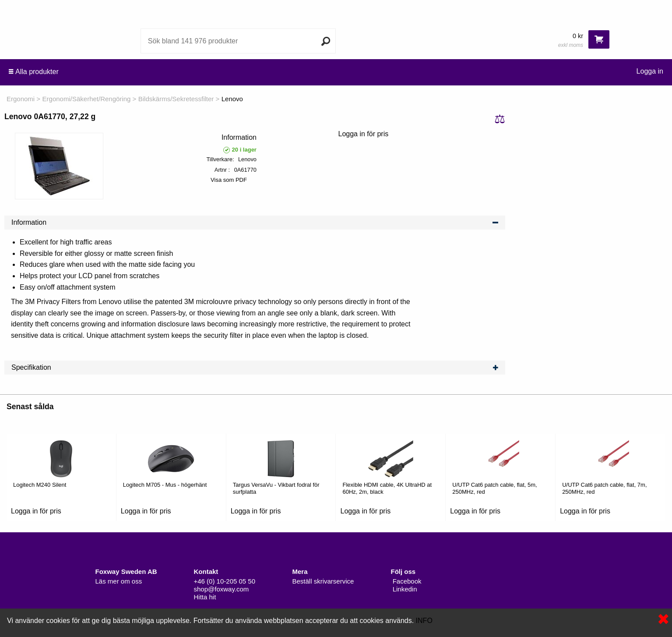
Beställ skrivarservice (323, 581)
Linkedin (404, 589)
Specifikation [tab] (255, 368)
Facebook (406, 581)
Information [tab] (255, 223)
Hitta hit (205, 597)
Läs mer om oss (119, 581)
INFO (424, 621)
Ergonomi (21, 99)
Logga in (650, 71)
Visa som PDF (229, 180)
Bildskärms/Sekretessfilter (176, 99)
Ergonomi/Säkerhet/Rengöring (87, 99)
